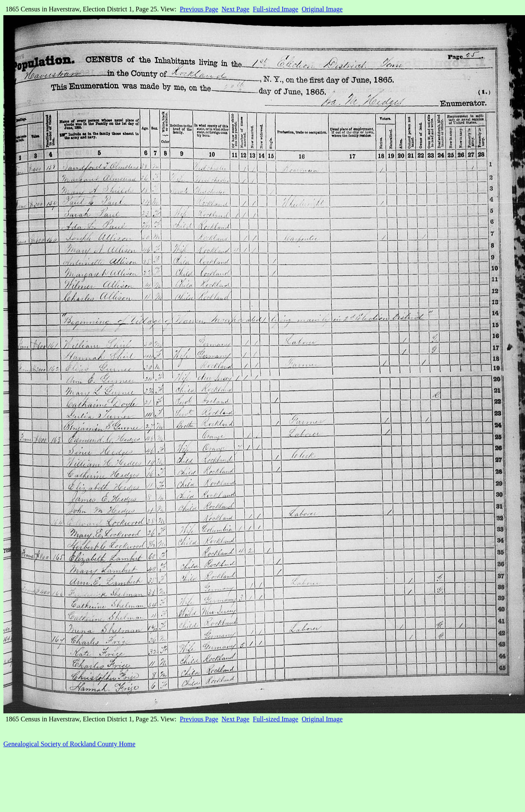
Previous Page (199, 9)
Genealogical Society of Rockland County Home (69, 744)
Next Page (236, 9)
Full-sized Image (276, 9)
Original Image (322, 9)
